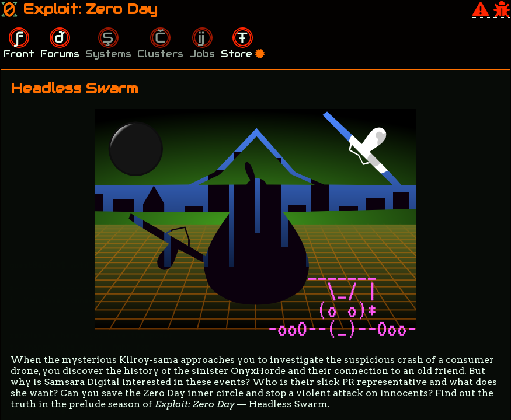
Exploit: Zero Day (79, 9)
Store (243, 54)
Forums (60, 54)
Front (19, 54)
